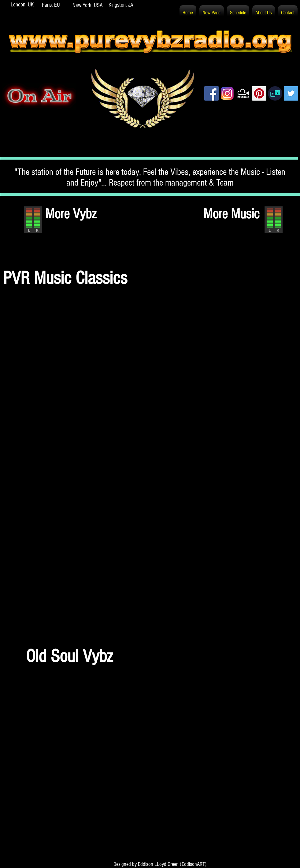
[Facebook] (211, 93)
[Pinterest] (259, 93)
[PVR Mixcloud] (243, 93)
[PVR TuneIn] (275, 93)
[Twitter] (291, 93)
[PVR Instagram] (227, 93)
